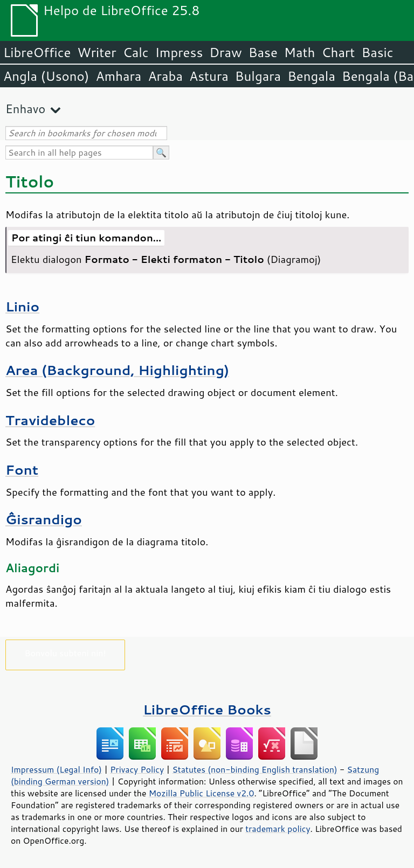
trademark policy (278, 829)
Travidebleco (50, 420)
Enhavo (25, 109)
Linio (22, 306)
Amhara (118, 76)
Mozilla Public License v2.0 (202, 793)
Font (22, 470)
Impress (179, 52)
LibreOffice (37, 52)
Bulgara (258, 76)
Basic (377, 52)
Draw (225, 52)
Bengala (311, 76)
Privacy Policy (137, 769)
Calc (136, 52)
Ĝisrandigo (44, 519)
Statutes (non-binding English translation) (254, 769)
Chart (338, 52)
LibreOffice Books (207, 709)
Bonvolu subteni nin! (65, 653)
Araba (165, 76)
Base (263, 52)
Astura (209, 76)
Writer (96, 52)
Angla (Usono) (46, 76)
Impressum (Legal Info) (56, 769)
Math (300, 52)
